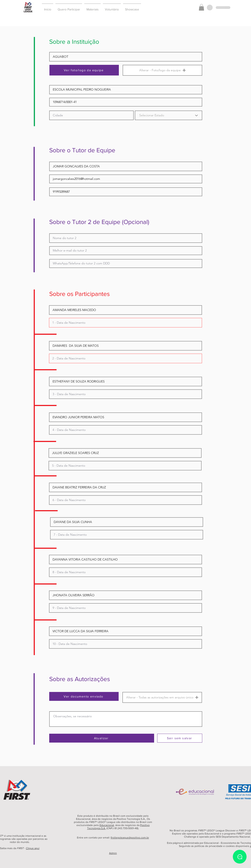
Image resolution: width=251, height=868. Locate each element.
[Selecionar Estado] (169, 115)
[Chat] (240, 857)
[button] (69, 7)
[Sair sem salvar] (180, 738)
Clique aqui (33, 848)
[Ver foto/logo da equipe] (84, 70)
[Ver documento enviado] (84, 696)
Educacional (107, 825)
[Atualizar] (102, 738)
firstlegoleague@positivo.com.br (130, 838)
